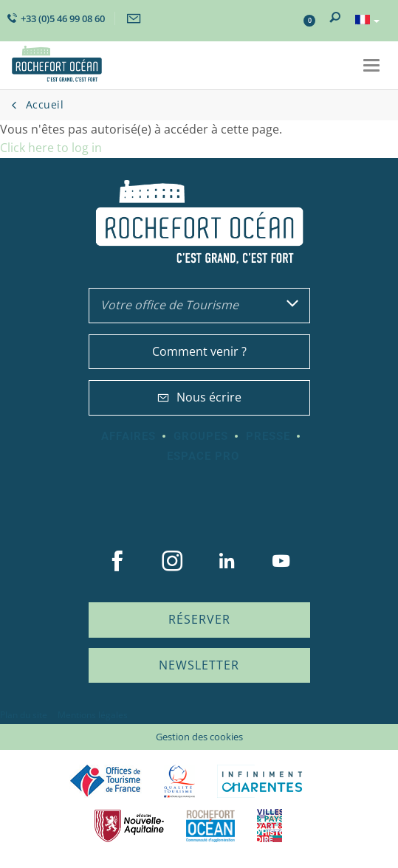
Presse (268, 436)
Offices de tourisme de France (106, 781)
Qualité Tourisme (179, 781)
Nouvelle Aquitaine (129, 826)
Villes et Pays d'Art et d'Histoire (270, 826)
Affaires (128, 436)
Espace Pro (203, 456)
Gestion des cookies (199, 737)
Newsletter (199, 665)
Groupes (201, 436)
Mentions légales (93, 715)
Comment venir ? (199, 351)
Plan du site (24, 715)
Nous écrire (199, 397)
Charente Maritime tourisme (262, 781)
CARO (210, 826)
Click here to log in (51, 148)
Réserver (199, 619)
